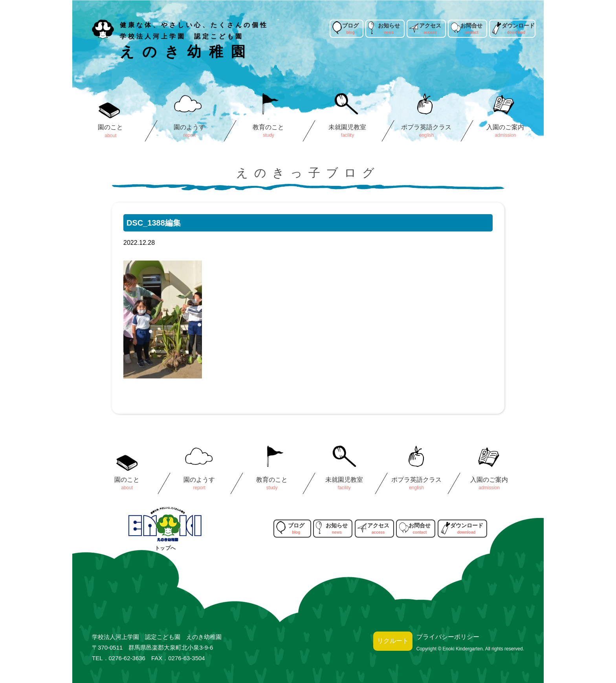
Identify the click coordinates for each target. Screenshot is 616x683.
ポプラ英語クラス (426, 127)
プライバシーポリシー (448, 637)
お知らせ (389, 26)
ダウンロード (518, 26)
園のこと (110, 127)
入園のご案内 (505, 127)
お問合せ (471, 26)
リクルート (393, 641)
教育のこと (268, 127)
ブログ (350, 26)
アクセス (430, 26)
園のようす (189, 127)
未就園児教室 (347, 127)
